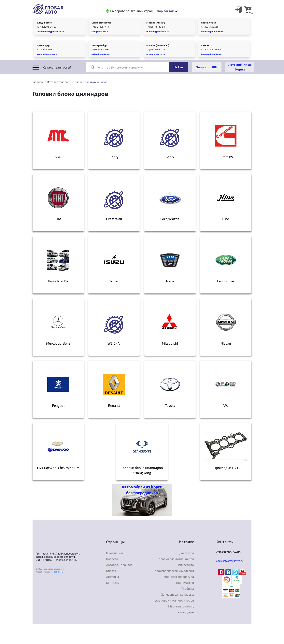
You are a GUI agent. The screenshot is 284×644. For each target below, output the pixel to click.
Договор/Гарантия (119, 565)
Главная (38, 82)
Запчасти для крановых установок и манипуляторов (174, 597)
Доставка (113, 577)
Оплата (111, 571)
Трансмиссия (185, 583)
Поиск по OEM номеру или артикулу (117, 67)
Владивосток (44, 23)
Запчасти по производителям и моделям (174, 568)
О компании (114, 553)
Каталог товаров (58, 82)
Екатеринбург (100, 45)
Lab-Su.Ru (59, 572)
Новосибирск (208, 23)
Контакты (113, 583)
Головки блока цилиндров (176, 559)
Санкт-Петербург (101, 23)
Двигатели (187, 553)
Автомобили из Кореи (240, 67)
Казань (205, 45)
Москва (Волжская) (158, 45)
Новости (112, 559)
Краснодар (43, 45)
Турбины (188, 589)
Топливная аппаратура (178, 577)
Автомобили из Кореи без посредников (142, 490)
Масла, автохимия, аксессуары (181, 609)
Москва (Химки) (156, 23)
